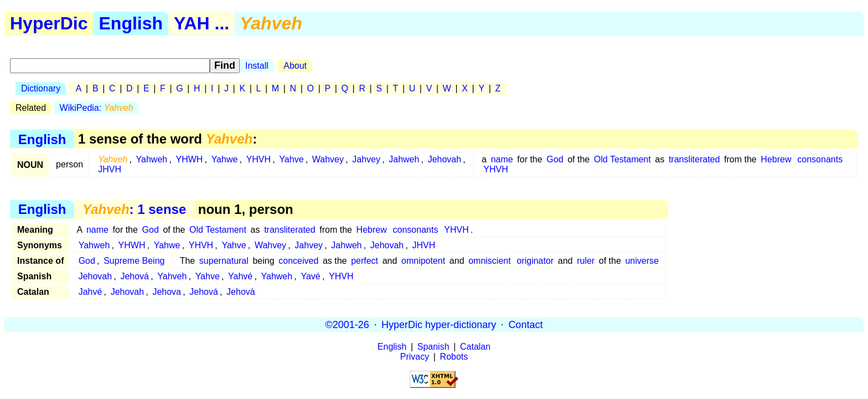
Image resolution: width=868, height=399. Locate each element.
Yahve (291, 159)
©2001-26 (347, 324)
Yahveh (172, 276)
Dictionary (41, 88)
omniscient (489, 261)
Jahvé (91, 292)
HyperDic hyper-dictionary (439, 324)
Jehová (135, 276)
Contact (525, 324)
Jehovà (241, 292)
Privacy (415, 357)
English (131, 23)
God (555, 159)
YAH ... (201, 23)
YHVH (259, 159)
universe (642, 261)
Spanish (433, 347)
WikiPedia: (97, 108)
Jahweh (404, 159)
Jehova (167, 292)
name (502, 159)
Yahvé (240, 276)
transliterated (694, 159)
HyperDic (49, 23)
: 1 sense (134, 209)
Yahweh (152, 159)
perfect (365, 261)
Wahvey (328, 159)
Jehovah (445, 159)
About (295, 66)
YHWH (189, 159)
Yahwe (225, 159)
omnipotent (423, 261)
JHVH (110, 169)
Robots (454, 357)
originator (535, 261)
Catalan (475, 347)
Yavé (310, 276)
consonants (820, 159)
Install (257, 66)
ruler (586, 261)
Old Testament (622, 159)
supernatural (224, 261)
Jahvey (366, 159)
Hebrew (776, 159)
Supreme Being (134, 261)
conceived (298, 261)
